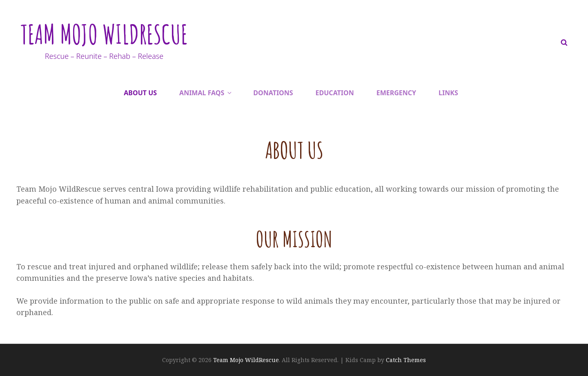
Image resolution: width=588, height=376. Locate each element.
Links (448, 93)
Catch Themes (406, 360)
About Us (140, 93)
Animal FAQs (206, 93)
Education (335, 93)
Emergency (396, 93)
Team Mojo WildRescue (112, 33)
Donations (273, 93)
